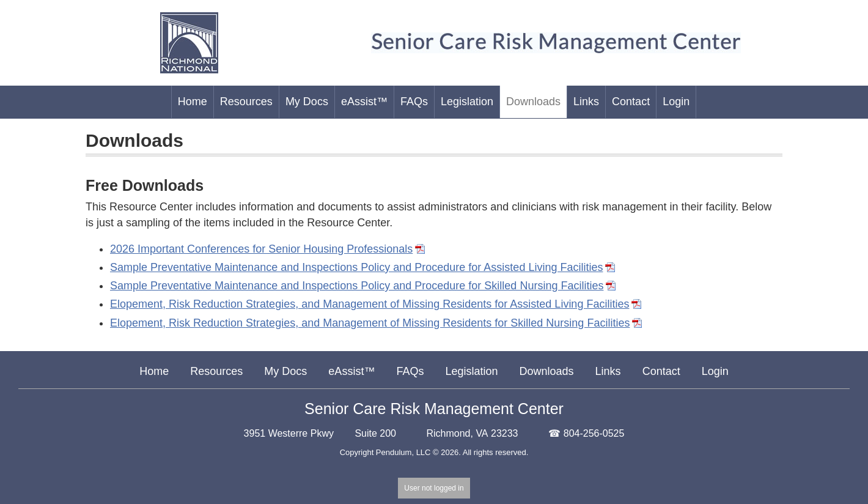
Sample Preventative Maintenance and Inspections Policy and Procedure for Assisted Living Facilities (356, 267)
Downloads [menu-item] (533, 102)
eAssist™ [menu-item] (364, 102)
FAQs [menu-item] (414, 102)
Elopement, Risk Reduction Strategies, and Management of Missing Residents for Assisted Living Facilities (370, 304)
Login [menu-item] (676, 102)
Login (715, 371)
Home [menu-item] (193, 102)
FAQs (410, 371)
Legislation (471, 371)
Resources (216, 371)
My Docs (285, 371)
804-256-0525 (594, 433)
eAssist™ (351, 371)
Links (608, 371)
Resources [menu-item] (246, 102)
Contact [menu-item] (631, 102)
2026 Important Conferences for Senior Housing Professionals (261, 249)
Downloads (547, 371)
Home (154, 371)
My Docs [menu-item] (307, 102)
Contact (661, 371)
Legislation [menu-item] (467, 102)
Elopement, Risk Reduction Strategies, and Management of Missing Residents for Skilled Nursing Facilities (370, 323)
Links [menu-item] (586, 102)
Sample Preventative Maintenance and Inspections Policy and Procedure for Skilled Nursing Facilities (357, 286)
